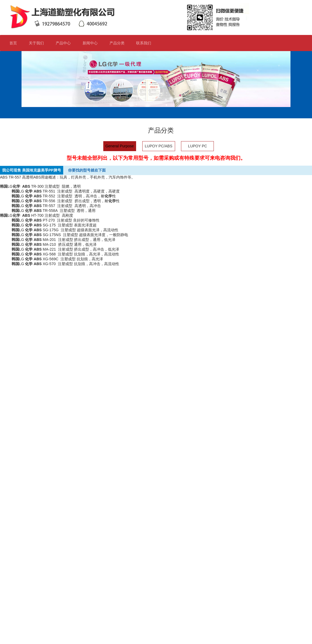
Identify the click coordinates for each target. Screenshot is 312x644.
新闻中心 (92, 43)
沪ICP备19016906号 (129, 631)
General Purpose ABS (120, 147)
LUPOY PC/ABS (158, 146)
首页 (13, 43)
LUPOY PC (198, 146)
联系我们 (146, 43)
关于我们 (39, 43)
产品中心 (63, 43)
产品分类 (119, 43)
